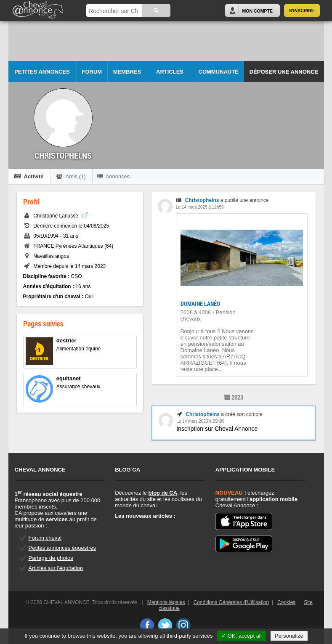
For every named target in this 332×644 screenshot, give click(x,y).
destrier (66, 341)
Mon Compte (258, 11)
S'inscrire (302, 11)
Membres (127, 72)
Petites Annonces (42, 72)
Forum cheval (45, 538)
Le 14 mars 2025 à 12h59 (200, 207)
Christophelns (202, 200)
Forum (92, 72)
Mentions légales (166, 602)
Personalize (289, 636)
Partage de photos (51, 558)
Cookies (286, 602)
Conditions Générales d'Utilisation (231, 602)
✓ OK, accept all (242, 636)
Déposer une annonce (284, 72)
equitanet (69, 378)
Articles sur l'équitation (56, 568)
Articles (170, 72)
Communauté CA (219, 76)
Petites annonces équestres (62, 548)
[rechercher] (113, 11)
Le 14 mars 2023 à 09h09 (200, 421)
